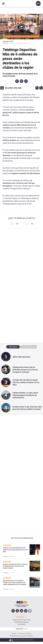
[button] (17, 81)
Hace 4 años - (12, 43)
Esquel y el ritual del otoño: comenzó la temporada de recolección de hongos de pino (15, 566)
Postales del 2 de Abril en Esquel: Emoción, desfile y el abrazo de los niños (26, 382)
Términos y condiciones (25, 634)
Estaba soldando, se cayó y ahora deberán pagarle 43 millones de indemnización (25, 395)
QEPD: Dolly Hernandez (21, 357)
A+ (37, 88)
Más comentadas (29, 347)
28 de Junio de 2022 (8, 41)
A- (41, 88)
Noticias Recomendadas (22, 538)
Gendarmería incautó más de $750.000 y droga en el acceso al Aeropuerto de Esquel (25, 370)
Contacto (14, 634)
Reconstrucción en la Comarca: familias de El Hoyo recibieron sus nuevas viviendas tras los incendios (15, 582)
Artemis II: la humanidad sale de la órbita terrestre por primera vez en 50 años (15, 550)
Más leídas (13, 347)
